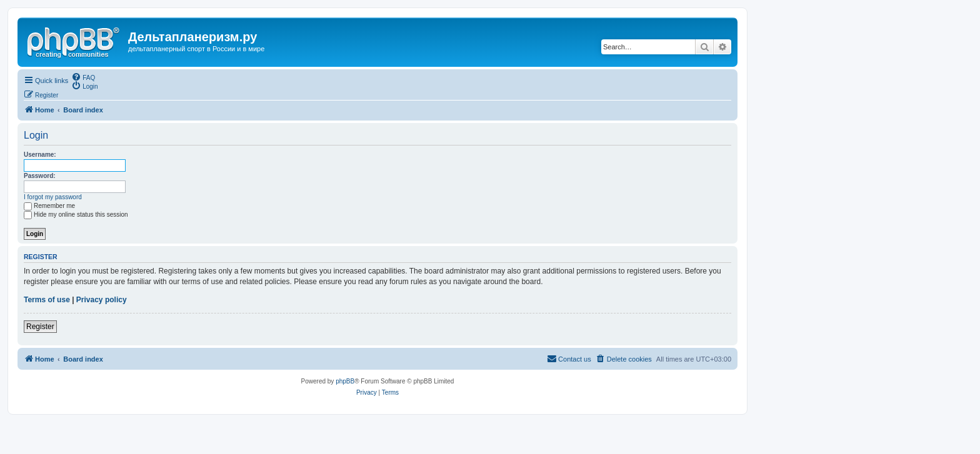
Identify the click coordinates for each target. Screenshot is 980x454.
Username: (40, 155)
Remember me (49, 206)
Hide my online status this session (76, 215)
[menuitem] (83, 77)
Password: (40, 176)
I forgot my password (53, 197)
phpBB (345, 381)
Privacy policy (102, 300)
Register (40, 327)
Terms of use (47, 300)
